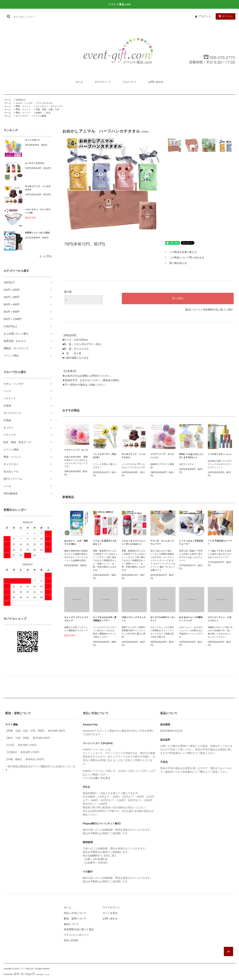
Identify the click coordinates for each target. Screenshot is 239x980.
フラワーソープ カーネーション (162, 456)
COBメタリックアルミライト (134, 619)
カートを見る (110, 913)
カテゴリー (103, 82)
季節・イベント (23, 106)
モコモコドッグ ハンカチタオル (38, 188)
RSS (66, 940)
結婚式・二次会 (43, 113)
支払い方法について (75, 913)
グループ (130, 82)
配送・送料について (75, 918)
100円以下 (21, 100)
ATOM (74, 940)
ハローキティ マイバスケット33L (38, 211)
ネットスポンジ (32, 140)
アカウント (205, 16)
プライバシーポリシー (76, 935)
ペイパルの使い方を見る (96, 778)
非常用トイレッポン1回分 (37, 233)
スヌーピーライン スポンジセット (220, 619)
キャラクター (22, 116)
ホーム (79, 82)
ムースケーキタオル (35, 163)
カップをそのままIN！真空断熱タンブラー (105, 619)
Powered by (27, 974)
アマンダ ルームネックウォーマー (162, 542)
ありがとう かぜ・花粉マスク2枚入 (76, 542)
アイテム (225, 16)
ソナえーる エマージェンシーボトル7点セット (134, 542)
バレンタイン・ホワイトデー (49, 106)
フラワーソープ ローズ (76, 450)
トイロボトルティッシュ (220, 454)
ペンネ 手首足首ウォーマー (220, 542)
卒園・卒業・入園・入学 (47, 109)
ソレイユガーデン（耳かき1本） (105, 456)
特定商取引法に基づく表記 (218, 310)
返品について (193, 310)
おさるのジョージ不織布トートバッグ (191, 619)
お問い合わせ (156, 82)
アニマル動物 (40, 116)
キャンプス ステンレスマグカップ (76, 619)
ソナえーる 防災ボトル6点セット (105, 542)
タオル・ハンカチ (24, 103)
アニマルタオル (45, 103)
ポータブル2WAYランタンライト (163, 619)
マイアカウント (111, 907)
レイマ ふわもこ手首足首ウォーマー (191, 542)
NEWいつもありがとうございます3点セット (191, 456)
